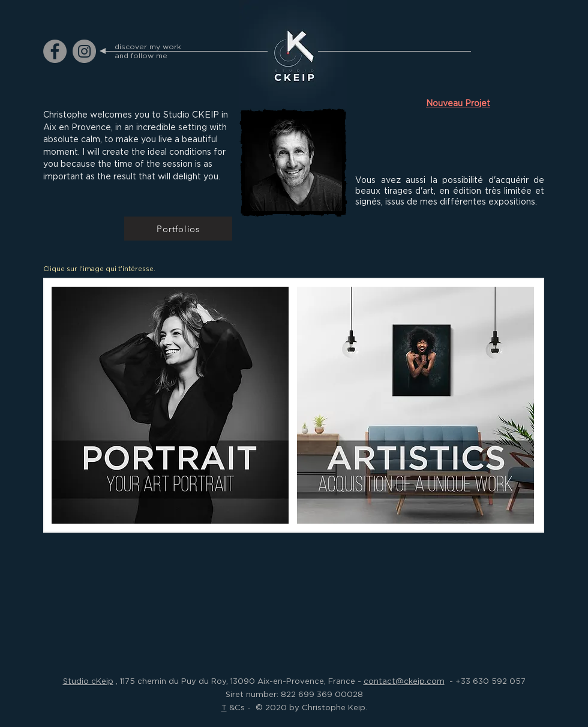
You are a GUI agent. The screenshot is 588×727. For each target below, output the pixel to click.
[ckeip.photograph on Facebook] (55, 51)
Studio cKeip (88, 681)
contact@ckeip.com (404, 681)
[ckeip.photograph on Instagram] (84, 51)
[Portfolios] (178, 229)
